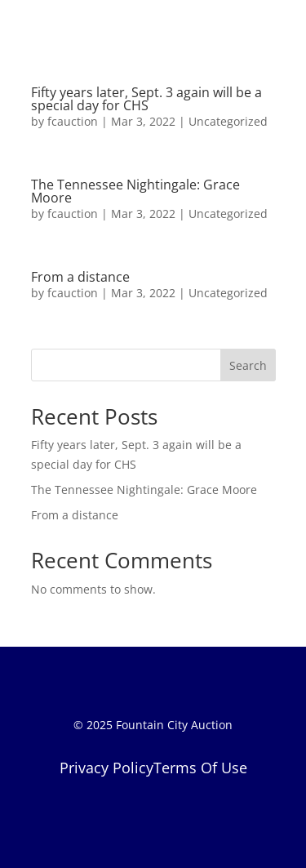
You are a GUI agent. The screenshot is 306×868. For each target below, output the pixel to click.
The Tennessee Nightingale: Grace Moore (135, 191)
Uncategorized (228, 121)
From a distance (80, 277)
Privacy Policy (106, 768)
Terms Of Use (200, 768)
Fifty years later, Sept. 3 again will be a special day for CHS (146, 99)
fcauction (73, 121)
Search (248, 365)
